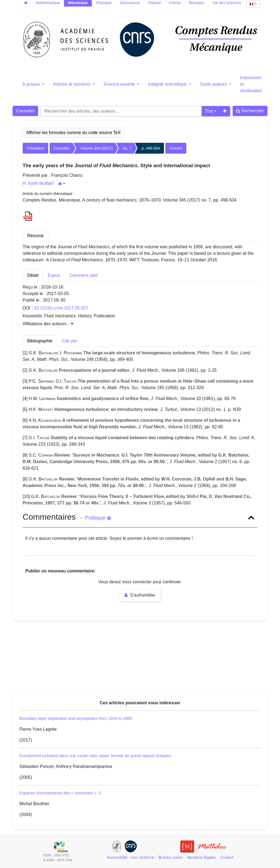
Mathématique (48, 3)
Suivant (176, 148)
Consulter (25, 111)
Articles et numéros (72, 84)
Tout (209, 111)
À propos (32, 84)
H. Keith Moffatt (38, 183)
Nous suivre (171, 857)
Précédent (35, 148)
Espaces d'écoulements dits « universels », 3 (60, 793)
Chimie (175, 3)
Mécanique (78, 3)
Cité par (69, 341)
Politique (98, 518)
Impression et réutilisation (251, 84)
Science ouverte (120, 84)
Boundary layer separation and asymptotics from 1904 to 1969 (76, 718)
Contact (227, 857)
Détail (33, 275)
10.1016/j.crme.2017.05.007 (61, 308)
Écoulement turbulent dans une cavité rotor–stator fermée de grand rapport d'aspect (95, 756)
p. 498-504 (151, 148)
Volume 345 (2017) (96, 148)
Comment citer (84, 275)
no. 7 (127, 148)
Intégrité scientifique (168, 84)
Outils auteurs (214, 84)
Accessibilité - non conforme (130, 857)
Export (54, 275)
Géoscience (130, 3)
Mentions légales (201, 857)
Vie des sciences (227, 3)
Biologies (197, 3)
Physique (104, 3)
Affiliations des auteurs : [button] (48, 324)
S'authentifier (140, 595)
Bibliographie (40, 341)
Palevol (154, 3)
